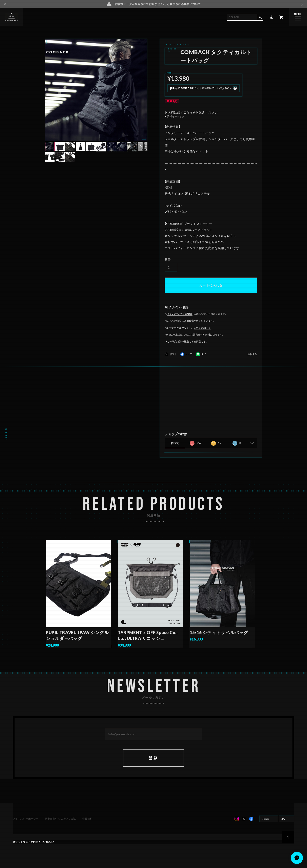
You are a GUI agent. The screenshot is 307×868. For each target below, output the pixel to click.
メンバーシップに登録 (180, 314)
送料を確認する (202, 328)
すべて (175, 443)
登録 (153, 764)
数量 (168, 260)
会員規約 (87, 824)
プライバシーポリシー (26, 824)
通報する (252, 354)
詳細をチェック (176, 116)
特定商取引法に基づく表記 (60, 824)
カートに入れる (211, 285)
